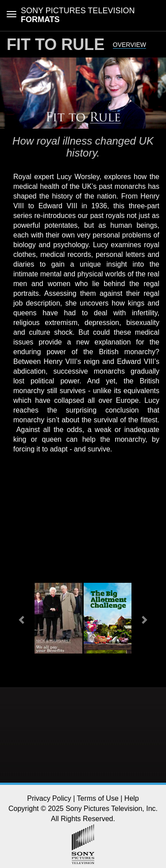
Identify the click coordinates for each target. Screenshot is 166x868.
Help (132, 798)
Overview (129, 45)
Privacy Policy (49, 798)
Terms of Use (98, 798)
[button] (22, 619)
